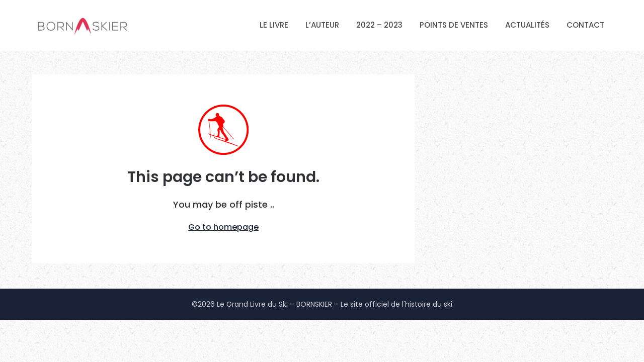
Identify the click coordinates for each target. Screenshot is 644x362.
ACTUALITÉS (527, 25)
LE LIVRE (274, 25)
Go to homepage (223, 227)
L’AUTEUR (322, 25)
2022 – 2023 (379, 25)
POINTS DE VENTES (454, 25)
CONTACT (585, 25)
